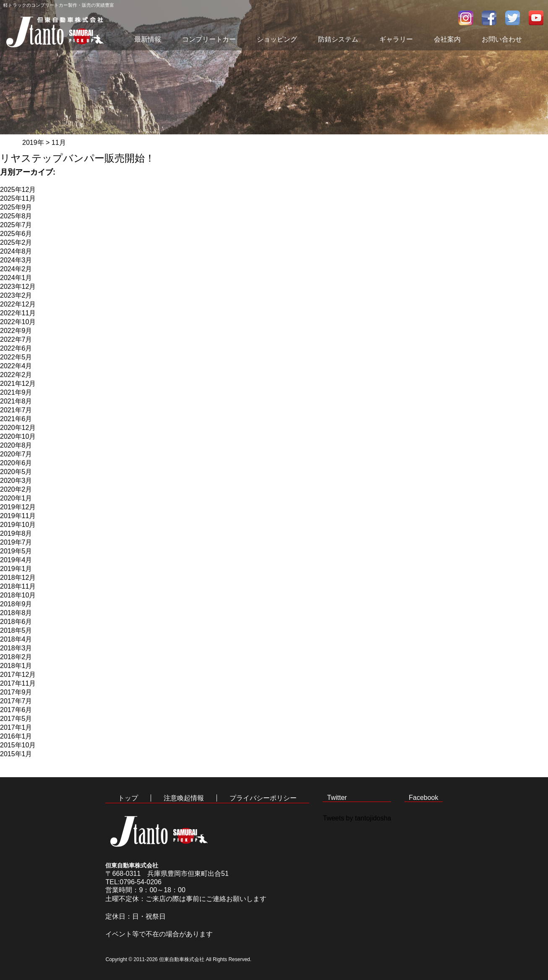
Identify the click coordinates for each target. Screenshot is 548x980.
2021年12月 (18, 384)
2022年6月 (16, 348)
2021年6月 (16, 419)
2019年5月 (16, 551)
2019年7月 (16, 542)
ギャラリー (396, 39)
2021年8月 (16, 401)
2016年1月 (16, 736)
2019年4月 (16, 560)
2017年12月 (18, 675)
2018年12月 (18, 578)
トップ (128, 798)
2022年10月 (18, 322)
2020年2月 (16, 489)
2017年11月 (18, 683)
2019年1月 (16, 569)
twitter (513, 18)
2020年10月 (18, 436)
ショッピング (277, 39)
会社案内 (447, 39)
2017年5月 (16, 719)
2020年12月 (18, 428)
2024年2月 (16, 269)
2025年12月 (18, 190)
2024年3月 (16, 260)
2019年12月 (18, 507)
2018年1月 (16, 666)
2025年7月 (16, 225)
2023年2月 (16, 295)
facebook (489, 18)
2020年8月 (16, 445)
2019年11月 (18, 516)
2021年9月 (16, 392)
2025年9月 (16, 207)
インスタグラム (466, 18)
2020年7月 (16, 454)
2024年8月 (16, 251)
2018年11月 (18, 586)
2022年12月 (18, 304)
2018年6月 (16, 622)
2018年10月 (18, 595)
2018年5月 (16, 630)
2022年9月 (16, 331)
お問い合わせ (502, 39)
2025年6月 (16, 234)
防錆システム (338, 39)
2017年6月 (16, 710)
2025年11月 (18, 198)
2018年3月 (16, 648)
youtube (536, 18)
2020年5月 (16, 472)
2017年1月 (16, 727)
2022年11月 (18, 313)
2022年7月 (16, 339)
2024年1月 (16, 278)
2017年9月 (16, 692)
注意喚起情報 (184, 798)
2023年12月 (18, 287)
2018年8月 (16, 613)
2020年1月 (16, 498)
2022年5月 (16, 357)
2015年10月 (18, 745)
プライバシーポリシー (263, 798)
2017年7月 (16, 701)
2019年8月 (16, 533)
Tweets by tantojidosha (357, 818)
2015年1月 (16, 754)
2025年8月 (16, 216)
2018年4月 (16, 639)
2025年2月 (16, 242)
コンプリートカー (209, 39)
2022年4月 (16, 366)
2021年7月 (16, 410)
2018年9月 (16, 604)
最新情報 (148, 39)
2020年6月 (16, 463)
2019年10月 (18, 525)
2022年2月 (16, 375)
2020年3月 (16, 481)
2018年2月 (16, 657)
